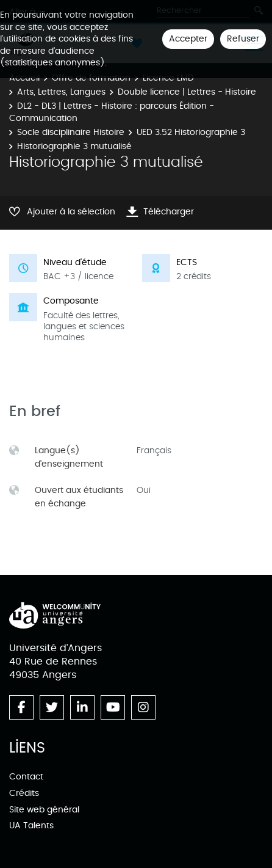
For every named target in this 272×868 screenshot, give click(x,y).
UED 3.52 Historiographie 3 (191, 132)
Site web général (44, 810)
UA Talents (31, 826)
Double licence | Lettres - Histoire (187, 92)
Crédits (24, 793)
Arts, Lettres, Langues (61, 92)
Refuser (243, 39)
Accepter (188, 39)
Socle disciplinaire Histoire (71, 132)
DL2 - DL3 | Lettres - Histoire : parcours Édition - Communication (112, 112)
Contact (26, 777)
